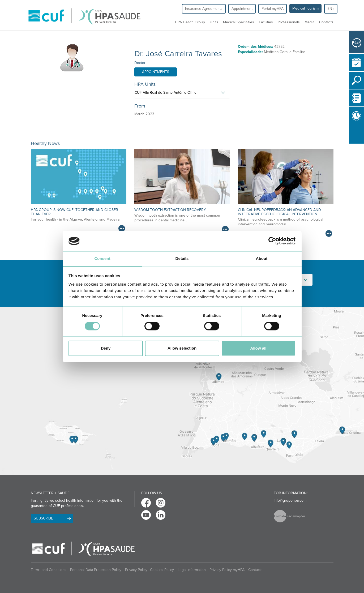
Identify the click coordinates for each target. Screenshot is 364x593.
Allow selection (182, 348)
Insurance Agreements (204, 9)
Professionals (289, 22)
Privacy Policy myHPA (227, 570)
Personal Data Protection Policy (96, 570)
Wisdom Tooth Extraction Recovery (170, 210)
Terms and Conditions (49, 570)
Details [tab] (182, 258)
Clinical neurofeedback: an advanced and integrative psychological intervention (279, 212)
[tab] (182, 94)
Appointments (156, 72)
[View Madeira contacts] (76, 391)
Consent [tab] (102, 258)
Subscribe (43, 518)
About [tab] (262, 258)
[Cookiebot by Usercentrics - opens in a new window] (272, 241)
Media (309, 22)
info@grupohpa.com (290, 500)
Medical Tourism (305, 8)
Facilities (266, 22)
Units (214, 22)
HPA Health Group (190, 22)
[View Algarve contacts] (258, 391)
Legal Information (192, 570)
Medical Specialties (239, 22)
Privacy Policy (136, 570)
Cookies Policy (162, 570)
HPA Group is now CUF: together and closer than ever (74, 212)
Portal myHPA (273, 9)
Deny (106, 348)
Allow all (258, 348)
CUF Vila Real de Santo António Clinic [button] (165, 93)
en (331, 9)
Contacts (326, 22)
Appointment (242, 9)
